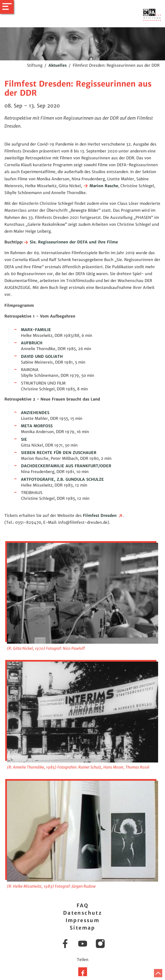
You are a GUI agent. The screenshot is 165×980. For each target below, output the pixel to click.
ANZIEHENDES (35, 413)
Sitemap (82, 928)
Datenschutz (82, 913)
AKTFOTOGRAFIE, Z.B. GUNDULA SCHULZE (62, 479)
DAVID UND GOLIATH (42, 356)
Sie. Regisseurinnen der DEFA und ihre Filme (71, 242)
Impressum (83, 920)
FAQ (82, 905)
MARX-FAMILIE (36, 330)
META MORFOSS (37, 426)
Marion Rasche (101, 186)
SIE (24, 439)
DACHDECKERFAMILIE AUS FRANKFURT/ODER (66, 466)
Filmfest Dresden (103, 515)
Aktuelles (58, 65)
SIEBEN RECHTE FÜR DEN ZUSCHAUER (59, 453)
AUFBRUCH (32, 343)
